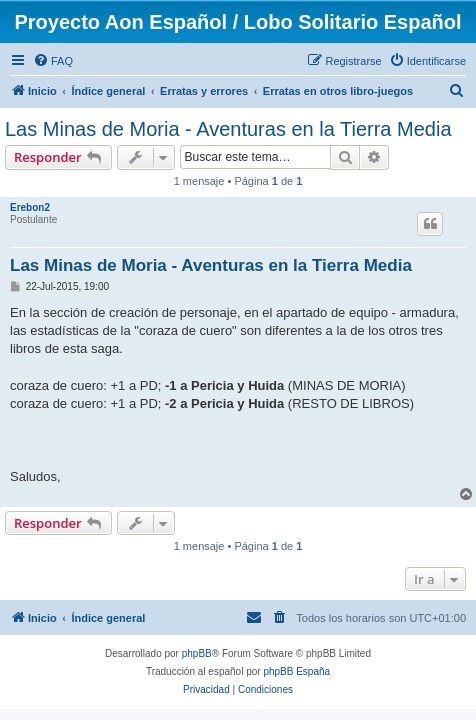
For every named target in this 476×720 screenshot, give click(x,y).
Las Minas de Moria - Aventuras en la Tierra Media (228, 129)
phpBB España (296, 671)
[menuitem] (53, 61)
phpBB (197, 653)
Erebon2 (30, 207)
